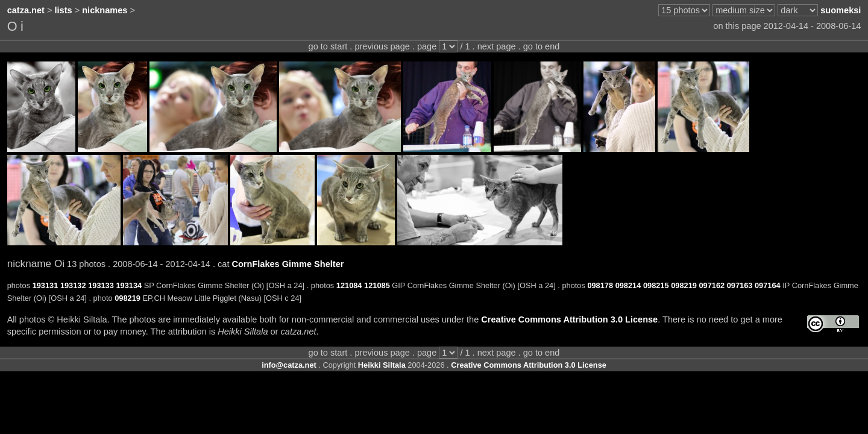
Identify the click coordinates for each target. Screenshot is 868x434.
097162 (712, 285)
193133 (101, 285)
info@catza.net (289, 365)
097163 (740, 285)
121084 (349, 285)
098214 (628, 285)
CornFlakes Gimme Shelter (288, 264)
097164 (768, 285)
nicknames (105, 10)
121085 (377, 285)
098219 (684, 285)
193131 (46, 285)
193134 (129, 285)
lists (64, 10)
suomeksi (841, 10)
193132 (73, 285)
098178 (600, 285)
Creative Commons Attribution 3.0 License (569, 319)
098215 (656, 285)
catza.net (26, 10)
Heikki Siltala (382, 365)
